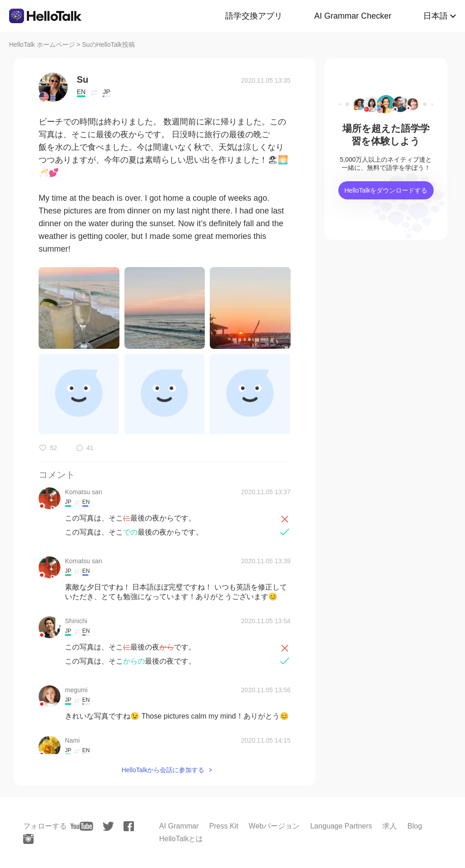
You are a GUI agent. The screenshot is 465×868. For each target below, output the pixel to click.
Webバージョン (275, 826)
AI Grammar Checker (353, 16)
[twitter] (108, 826)
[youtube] (82, 826)
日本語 (435, 16)
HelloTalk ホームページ (42, 45)
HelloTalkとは (181, 839)
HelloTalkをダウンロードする (386, 190)
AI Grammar (179, 826)
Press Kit (224, 826)
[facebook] (129, 826)
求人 (390, 826)
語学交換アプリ (254, 16)
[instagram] (28, 839)
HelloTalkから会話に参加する (163, 770)
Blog (415, 826)
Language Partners (341, 826)
